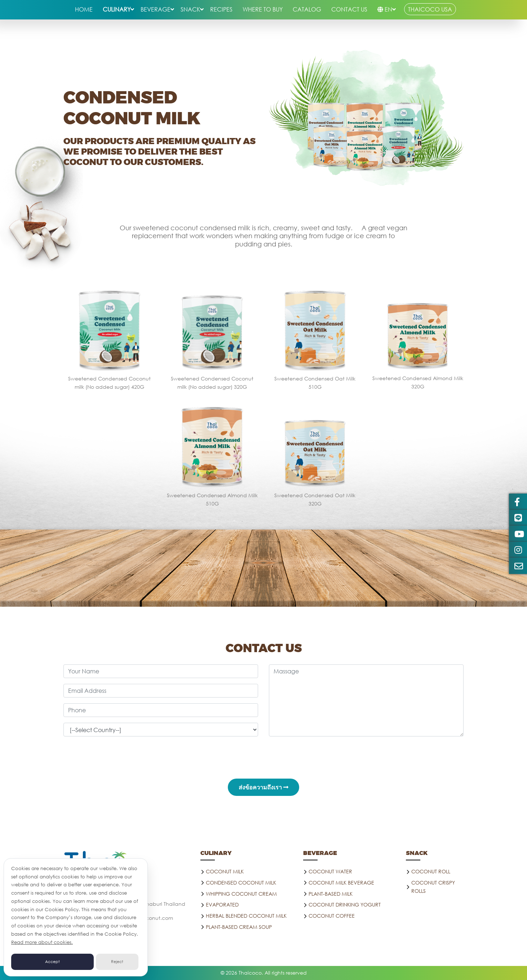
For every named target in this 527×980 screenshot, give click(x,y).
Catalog (307, 9)
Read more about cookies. (42, 942)
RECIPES (221, 9)
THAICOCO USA (430, 9)
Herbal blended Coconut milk (246, 916)
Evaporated (222, 905)
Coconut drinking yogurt (345, 905)
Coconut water (330, 871)
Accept (52, 962)
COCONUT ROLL (431, 871)
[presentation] (263, 756)
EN (385, 9)
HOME (84, 9)
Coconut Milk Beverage (341, 883)
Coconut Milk (225, 871)
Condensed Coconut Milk (241, 883)
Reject (117, 962)
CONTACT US (349, 9)
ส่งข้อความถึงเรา (263, 787)
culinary (117, 9)
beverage (156, 9)
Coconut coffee (332, 916)
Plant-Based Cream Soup (239, 927)
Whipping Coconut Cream (241, 894)
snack (190, 9)
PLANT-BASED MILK (331, 894)
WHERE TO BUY (263, 9)
